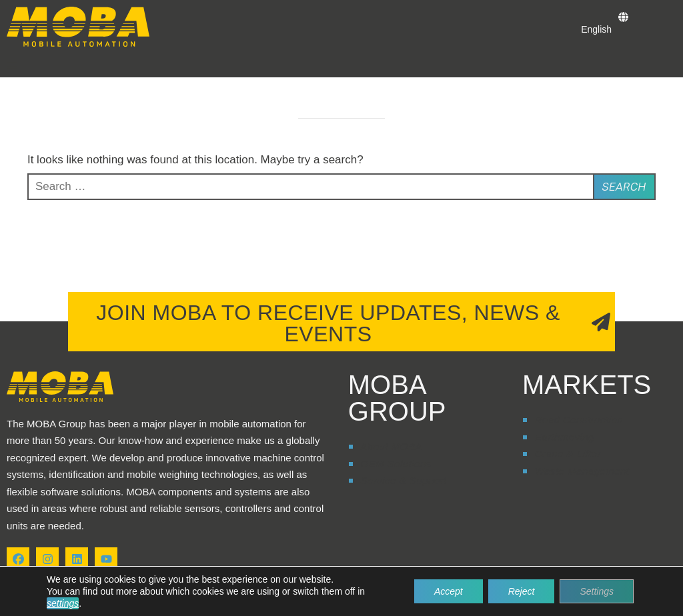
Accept (449, 591)
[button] (12, 65)
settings (63, 603)
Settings (597, 591)
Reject (522, 591)
